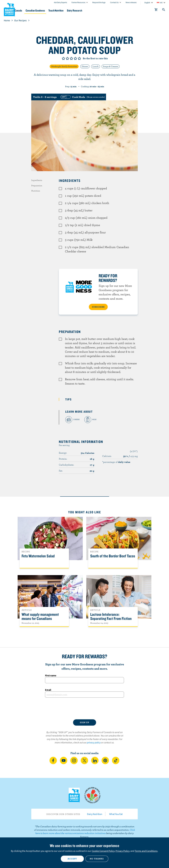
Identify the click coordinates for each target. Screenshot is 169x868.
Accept (72, 859)
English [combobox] (147, 3)
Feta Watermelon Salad (38, 556)
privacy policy (94, 742)
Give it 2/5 (67, 58)
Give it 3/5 (71, 58)
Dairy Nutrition (95, 814)
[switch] (82, 97)
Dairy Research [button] (98, 10)
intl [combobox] (161, 3)
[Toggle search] (164, 10)
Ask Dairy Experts (60, 2)
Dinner (85, 66)
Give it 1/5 (63, 58)
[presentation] (85, 708)
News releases (131, 2)
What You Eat (116, 814)
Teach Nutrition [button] (77, 10)
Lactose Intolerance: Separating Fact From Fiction (111, 617)
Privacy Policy (122, 851)
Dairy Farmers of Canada (9, 9)
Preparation (37, 186)
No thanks (97, 859)
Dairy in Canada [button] (30, 10)
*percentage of (116, 462)
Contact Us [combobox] (114, 2)
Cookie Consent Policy (103, 851)
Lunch (96, 66)
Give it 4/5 (75, 58)
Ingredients (37, 180)
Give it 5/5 (79, 58)
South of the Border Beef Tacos (113, 556)
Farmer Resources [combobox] (78, 2)
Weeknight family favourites (64, 66)
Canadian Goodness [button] (53, 10)
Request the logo (99, 2)
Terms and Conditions (146, 851)
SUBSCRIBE (98, 307)
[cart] (156, 10)
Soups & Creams (111, 66)
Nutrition (36, 191)
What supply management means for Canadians (40, 617)
